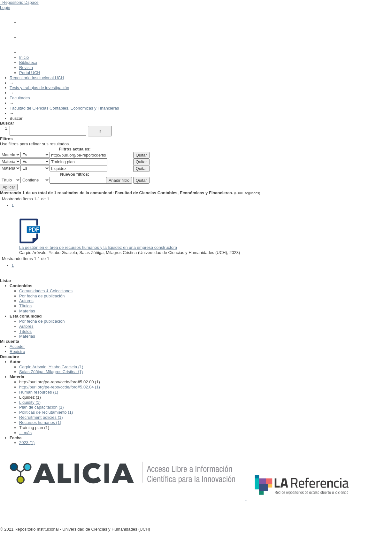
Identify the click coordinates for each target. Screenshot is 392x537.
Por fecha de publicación (42, 296)
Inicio (24, 57)
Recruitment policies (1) (41, 417)
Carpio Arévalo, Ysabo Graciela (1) (51, 367)
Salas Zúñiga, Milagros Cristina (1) (51, 372)
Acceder (17, 346)
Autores (26, 301)
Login (5, 8)
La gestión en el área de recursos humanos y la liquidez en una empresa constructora (98, 247)
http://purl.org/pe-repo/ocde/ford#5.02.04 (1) (60, 387)
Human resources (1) (39, 392)
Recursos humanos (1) (40, 422)
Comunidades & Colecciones (46, 291)
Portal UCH (30, 73)
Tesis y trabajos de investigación (39, 88)
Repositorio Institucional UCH (37, 78)
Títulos (25, 306)
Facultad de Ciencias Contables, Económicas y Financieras (64, 108)
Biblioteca (28, 62)
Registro (17, 352)
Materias (27, 311)
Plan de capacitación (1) (41, 407)
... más (25, 433)
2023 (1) (27, 443)
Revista (26, 68)
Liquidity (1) (30, 402)
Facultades (20, 98)
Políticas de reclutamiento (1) (46, 412)
